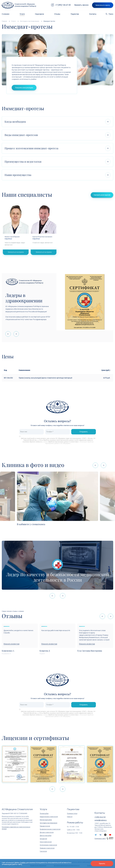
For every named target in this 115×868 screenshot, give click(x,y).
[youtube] (110, 835)
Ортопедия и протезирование (49, 823)
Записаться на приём (16, 252)
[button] (16, 334)
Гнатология (43, 851)
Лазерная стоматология (47, 848)
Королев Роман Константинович (42, 237)
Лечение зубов (44, 813)
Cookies (23, 863)
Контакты (93, 14)
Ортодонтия (43, 839)
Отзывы (57, 14)
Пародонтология (45, 826)
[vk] (100, 835)
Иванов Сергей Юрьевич (12, 237)
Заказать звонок (81, 5)
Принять (102, 864)
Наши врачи (39, 14)
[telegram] (96, 835)
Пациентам (75, 14)
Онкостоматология (46, 842)
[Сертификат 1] (15, 764)
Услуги (22, 14)
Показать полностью (11, 644)
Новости (70, 817)
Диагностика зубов (46, 836)
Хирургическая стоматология (49, 817)
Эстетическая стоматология (48, 845)
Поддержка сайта (100, 839)
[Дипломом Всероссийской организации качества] (72, 764)
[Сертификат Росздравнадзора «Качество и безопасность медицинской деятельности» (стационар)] (43, 764)
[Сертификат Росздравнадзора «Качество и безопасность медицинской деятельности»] (100, 764)
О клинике (6, 14)
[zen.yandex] (105, 835)
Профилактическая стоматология (50, 829)
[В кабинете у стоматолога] (57, 496)
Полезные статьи (72, 813)
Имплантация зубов (46, 820)
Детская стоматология (47, 832)
